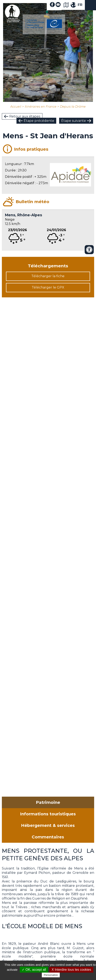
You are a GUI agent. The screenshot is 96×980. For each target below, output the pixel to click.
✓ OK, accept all (34, 970)
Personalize (51, 975)
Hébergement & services (48, 825)
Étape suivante (74, 121)
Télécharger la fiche (48, 276)
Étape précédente (39, 121)
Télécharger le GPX (48, 287)
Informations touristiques (48, 814)
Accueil (16, 107)
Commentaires (48, 837)
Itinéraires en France (41, 107)
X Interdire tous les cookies (71, 970)
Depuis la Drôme (73, 107)
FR (80, 5)
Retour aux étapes (25, 116)
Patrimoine (48, 802)
